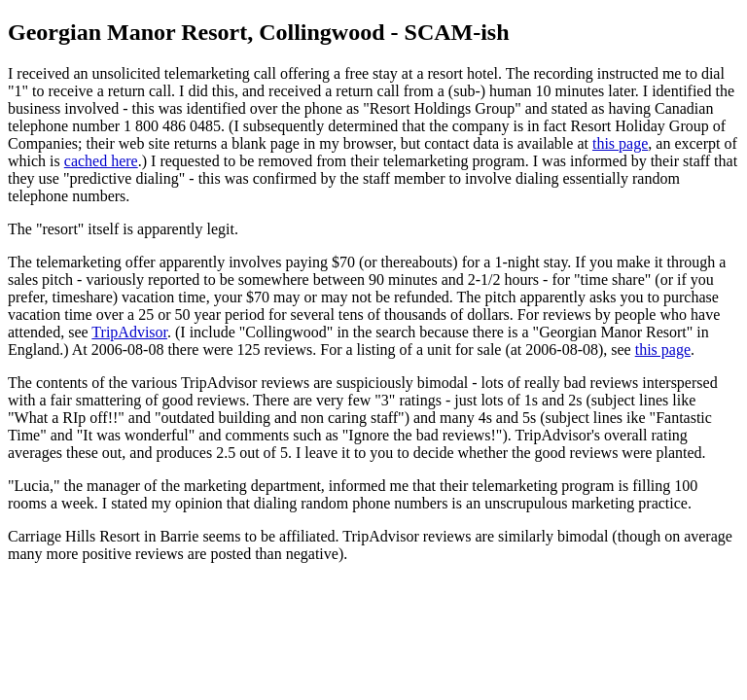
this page (620, 143)
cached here (101, 161)
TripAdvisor (129, 332)
